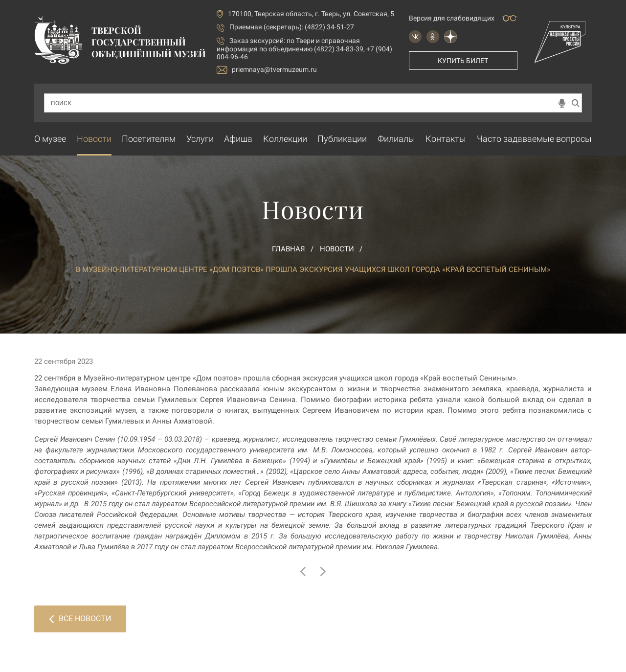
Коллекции (285, 139)
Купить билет (463, 61)
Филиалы (396, 139)
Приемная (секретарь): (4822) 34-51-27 (292, 27)
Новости (94, 139)
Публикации (342, 139)
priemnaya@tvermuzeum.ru (267, 70)
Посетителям (149, 139)
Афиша (238, 139)
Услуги (200, 139)
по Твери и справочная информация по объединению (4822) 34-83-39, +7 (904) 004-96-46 (304, 49)
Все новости (80, 618)
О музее (50, 139)
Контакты (446, 139)
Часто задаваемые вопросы (534, 139)
